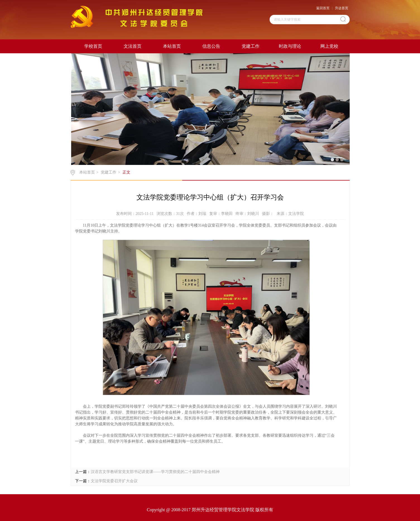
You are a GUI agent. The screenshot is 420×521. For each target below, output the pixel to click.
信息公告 (211, 46)
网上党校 (329, 46)
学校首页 (93, 46)
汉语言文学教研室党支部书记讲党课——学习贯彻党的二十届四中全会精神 (155, 472)
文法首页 (133, 46)
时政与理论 (290, 46)
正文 (126, 172)
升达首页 (342, 8)
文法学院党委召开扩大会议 (114, 481)
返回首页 (323, 8)
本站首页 (172, 46)
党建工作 (251, 46)
